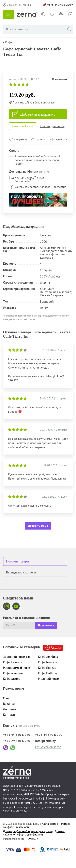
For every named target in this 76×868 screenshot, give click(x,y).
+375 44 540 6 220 (59, 5)
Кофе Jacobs (12, 679)
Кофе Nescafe (48, 662)
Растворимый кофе (17, 668)
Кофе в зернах (13, 673)
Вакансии (10, 704)
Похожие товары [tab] (18, 561)
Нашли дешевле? (52, 126)
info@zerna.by (45, 741)
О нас (7, 698)
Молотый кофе (49, 679)
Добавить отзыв (38, 526)
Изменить (44, 172)
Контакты (10, 715)
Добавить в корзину (34, 114)
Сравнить (41, 139)
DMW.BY (33, 839)
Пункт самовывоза (48, 747)
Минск (27, 5)
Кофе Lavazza (13, 662)
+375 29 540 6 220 (17, 741)
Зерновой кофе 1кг (17, 657)
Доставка (10, 709)
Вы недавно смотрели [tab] (21, 572)
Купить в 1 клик (23, 126)
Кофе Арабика (48, 657)
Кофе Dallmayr (48, 673)
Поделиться (61, 139)
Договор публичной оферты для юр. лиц (28, 831)
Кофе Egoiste (47, 668)
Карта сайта (49, 824)
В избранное (20, 139)
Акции (56, 648)
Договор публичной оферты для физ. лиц (34, 833)
